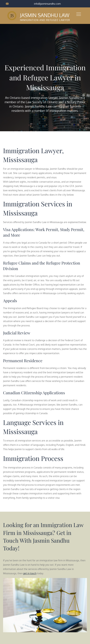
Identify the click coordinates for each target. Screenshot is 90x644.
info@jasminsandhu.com (47, 4)
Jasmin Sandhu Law (44, 15)
